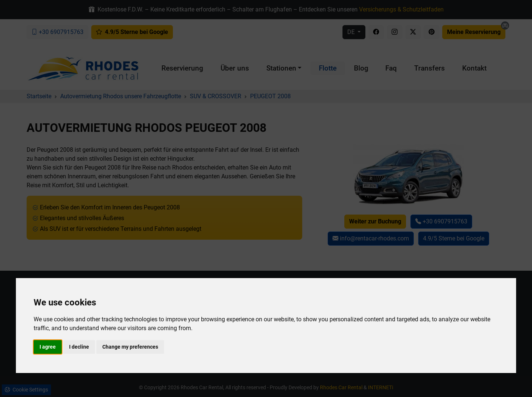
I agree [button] (48, 347)
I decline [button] (79, 347)
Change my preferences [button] (130, 347)
